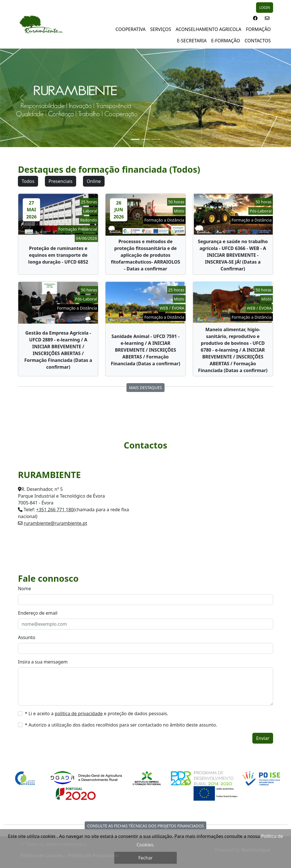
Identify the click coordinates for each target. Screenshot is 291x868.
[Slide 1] (135, 139)
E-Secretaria (192, 41)
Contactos (258, 41)
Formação (258, 29)
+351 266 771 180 (55, 510)
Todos (28, 181)
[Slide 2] (145, 139)
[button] (255, 18)
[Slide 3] (156, 139)
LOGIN (264, 8)
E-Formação (226, 41)
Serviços (161, 29)
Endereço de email (38, 613)
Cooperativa (130, 29)
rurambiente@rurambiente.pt (55, 523)
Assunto (27, 637)
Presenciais (61, 181)
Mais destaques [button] (145, 388)
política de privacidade (79, 713)
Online (94, 181)
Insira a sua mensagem (43, 662)
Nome (24, 589)
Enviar (263, 738)
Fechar (145, 858)
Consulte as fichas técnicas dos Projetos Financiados (146, 826)
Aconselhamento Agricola (208, 29)
